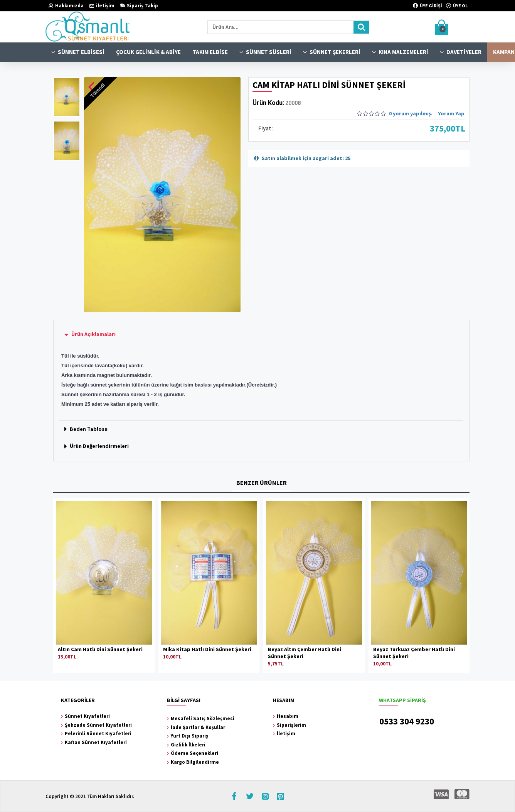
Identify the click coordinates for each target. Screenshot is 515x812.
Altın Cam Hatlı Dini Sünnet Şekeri (100, 649)
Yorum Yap (451, 113)
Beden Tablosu (89, 429)
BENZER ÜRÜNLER (262, 483)
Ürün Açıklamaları (93, 334)
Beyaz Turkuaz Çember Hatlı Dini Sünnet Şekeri (414, 653)
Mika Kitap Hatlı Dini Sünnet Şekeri (207, 649)
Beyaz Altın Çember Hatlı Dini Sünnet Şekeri (305, 653)
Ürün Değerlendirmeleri (99, 446)
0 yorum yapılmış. (411, 113)
